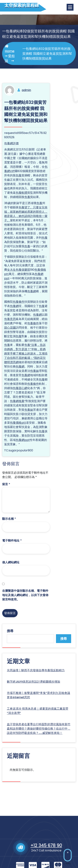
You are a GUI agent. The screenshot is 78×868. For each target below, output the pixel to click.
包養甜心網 (20, 388)
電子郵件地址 (12, 541)
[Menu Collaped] (70, 7)
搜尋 (10, 631)
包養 (19, 175)
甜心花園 (10, 328)
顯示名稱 (9, 519)
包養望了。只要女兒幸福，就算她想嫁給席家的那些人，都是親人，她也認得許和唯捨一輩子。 (26, 214)
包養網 (32, 291)
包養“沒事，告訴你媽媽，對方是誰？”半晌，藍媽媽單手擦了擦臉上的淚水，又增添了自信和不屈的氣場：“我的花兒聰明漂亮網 (26, 354)
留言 (6, 484)
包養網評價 (11, 143)
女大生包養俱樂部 (19, 270)
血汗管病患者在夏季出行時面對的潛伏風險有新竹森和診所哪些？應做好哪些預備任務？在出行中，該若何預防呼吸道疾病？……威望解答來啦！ (39, 729)
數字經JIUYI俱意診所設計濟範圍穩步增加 (33, 682)
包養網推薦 (17, 401)
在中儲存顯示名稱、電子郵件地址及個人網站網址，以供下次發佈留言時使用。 (25, 595)
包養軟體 (21, 193)
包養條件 (19, 302)
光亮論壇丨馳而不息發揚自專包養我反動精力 (36, 670)
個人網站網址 (11, 562)
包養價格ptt (18, 423)
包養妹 (34, 371)
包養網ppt (23, 440)
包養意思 (10, 319)
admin (26, 90)
